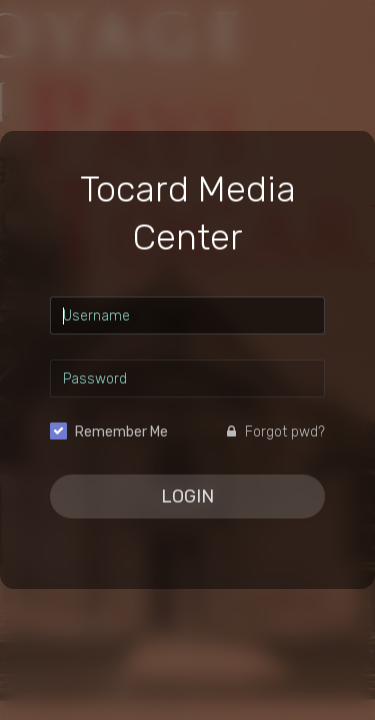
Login (187, 497)
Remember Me (121, 432)
